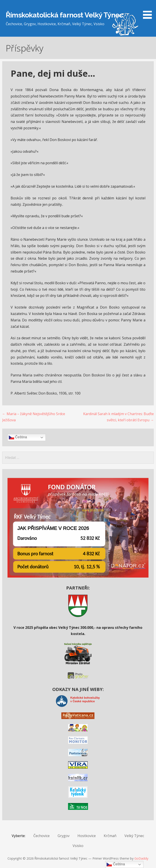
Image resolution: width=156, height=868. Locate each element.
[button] (149, 10)
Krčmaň (110, 836)
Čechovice (41, 836)
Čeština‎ (18, 437)
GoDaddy (141, 858)
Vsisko (78, 846)
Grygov (64, 836)
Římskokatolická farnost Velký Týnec (64, 15)
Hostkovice (87, 836)
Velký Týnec (134, 836)
